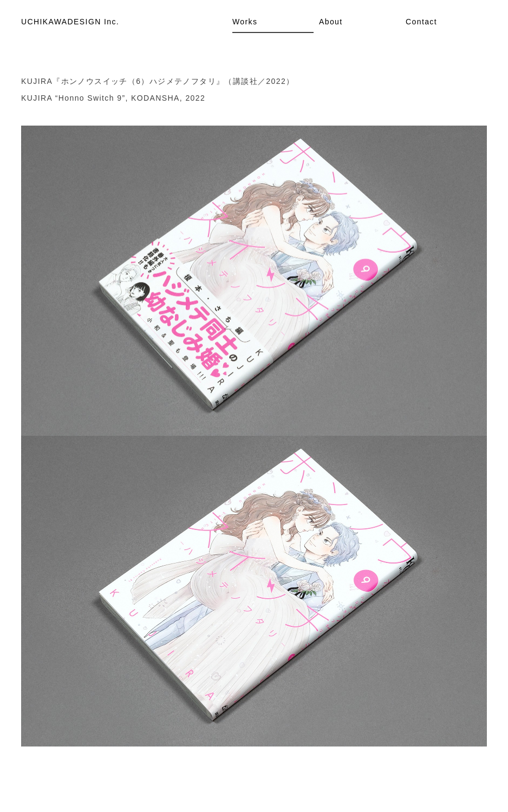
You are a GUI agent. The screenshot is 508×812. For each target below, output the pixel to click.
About (331, 22)
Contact (421, 22)
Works (245, 22)
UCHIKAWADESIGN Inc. (70, 22)
